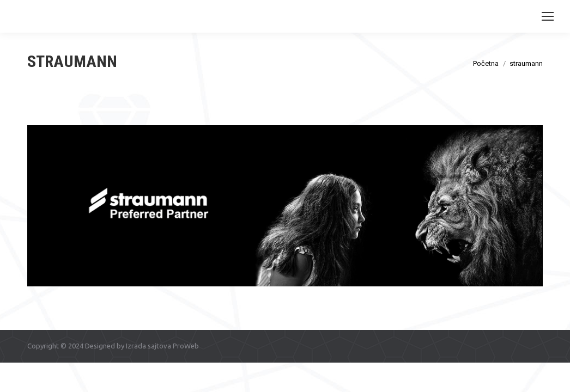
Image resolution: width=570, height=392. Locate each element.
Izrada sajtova (148, 346)
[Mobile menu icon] (548, 16)
